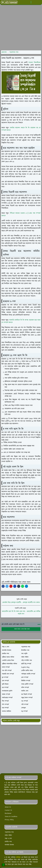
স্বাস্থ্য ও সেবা (8, 838)
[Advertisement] (21, 28)
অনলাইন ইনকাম (9, 845)
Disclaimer (8, 813)
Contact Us (8, 810)
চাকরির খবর (8, 842)
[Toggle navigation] (40, 2)
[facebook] (29, 2)
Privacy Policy (9, 820)
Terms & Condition (11, 817)
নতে (11, 322)
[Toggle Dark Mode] (33, 2)
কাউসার (18, 857)
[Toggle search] (36, 2)
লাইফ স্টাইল (8, 835)
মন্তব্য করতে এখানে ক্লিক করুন (21, 629)
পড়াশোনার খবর (9, 832)
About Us (8, 807)
